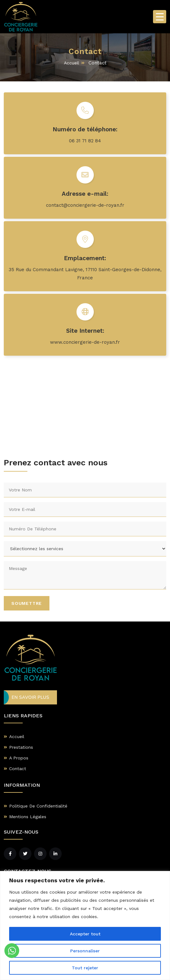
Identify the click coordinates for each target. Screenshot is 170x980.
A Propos (19, 758)
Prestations (21, 747)
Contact (18, 769)
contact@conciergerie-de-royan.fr (85, 205)
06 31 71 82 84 (85, 141)
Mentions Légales (28, 817)
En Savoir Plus (30, 697)
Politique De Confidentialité (38, 806)
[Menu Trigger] (160, 17)
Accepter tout (85, 934)
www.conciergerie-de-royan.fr (85, 342)
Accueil (71, 63)
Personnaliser (85, 951)
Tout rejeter (85, 968)
